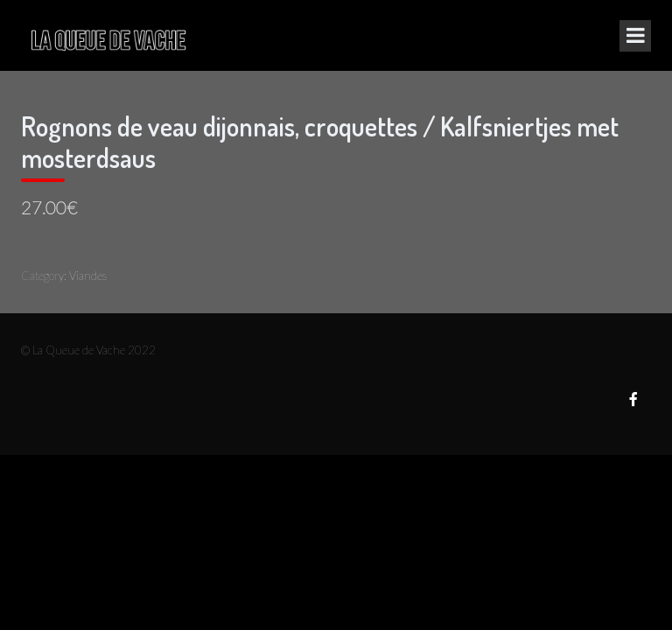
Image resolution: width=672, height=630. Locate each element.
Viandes (88, 276)
